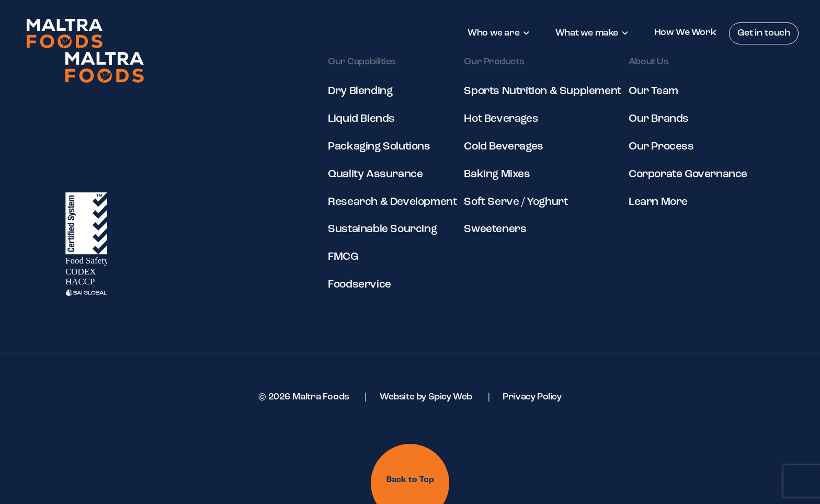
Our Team (653, 91)
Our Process (661, 147)
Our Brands (659, 119)
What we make (587, 33)
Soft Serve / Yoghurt (516, 202)
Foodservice (360, 285)
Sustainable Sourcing (382, 229)
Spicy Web (450, 397)
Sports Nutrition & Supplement (542, 91)
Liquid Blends (361, 119)
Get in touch (764, 33)
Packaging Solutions (379, 147)
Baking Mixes (497, 174)
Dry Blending (360, 91)
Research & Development (392, 202)
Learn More (658, 202)
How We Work (685, 33)
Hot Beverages (501, 119)
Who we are (493, 33)
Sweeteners (495, 229)
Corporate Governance (688, 174)
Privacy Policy (532, 397)
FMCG (343, 257)
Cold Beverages (503, 147)
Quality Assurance (375, 174)
